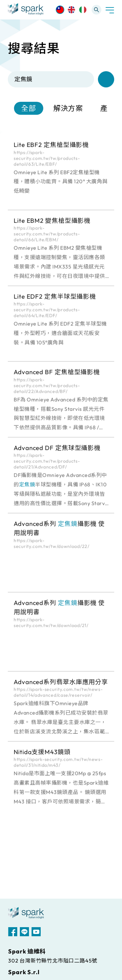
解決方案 (68, 109)
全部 (29, 109)
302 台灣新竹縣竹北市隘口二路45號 (53, 961)
